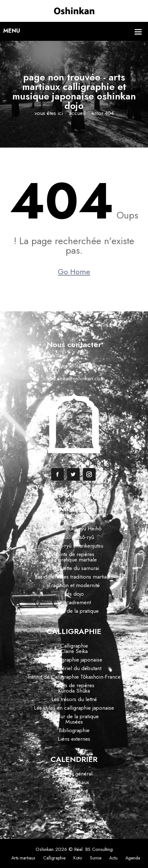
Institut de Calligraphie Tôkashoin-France (74, 677)
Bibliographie (74, 730)
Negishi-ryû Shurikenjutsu (74, 546)
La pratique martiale (74, 560)
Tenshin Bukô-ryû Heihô (74, 529)
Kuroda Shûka (74, 691)
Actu (113, 858)
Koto (74, 799)
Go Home (74, 272)
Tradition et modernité (74, 585)
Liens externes (74, 739)
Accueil (77, 113)
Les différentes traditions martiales (74, 577)
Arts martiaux (74, 509)
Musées (74, 722)
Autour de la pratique (74, 611)
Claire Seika (74, 651)
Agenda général (74, 774)
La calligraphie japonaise (74, 660)
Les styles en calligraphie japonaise (74, 708)
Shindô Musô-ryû (74, 537)
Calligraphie (74, 646)
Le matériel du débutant (74, 668)
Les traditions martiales (74, 515)
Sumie (74, 808)
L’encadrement (74, 602)
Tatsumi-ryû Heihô (74, 520)
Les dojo (74, 594)
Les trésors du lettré (74, 699)
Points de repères (74, 554)
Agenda (133, 858)
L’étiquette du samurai (74, 568)
